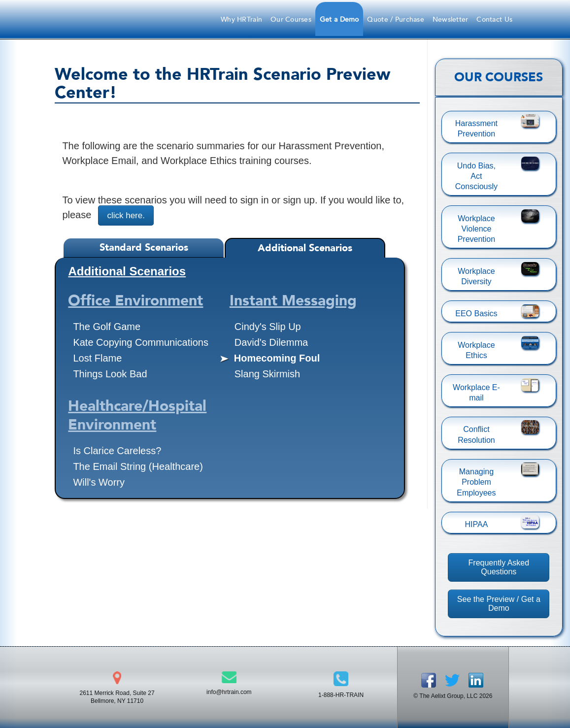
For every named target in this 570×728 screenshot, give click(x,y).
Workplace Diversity (476, 276)
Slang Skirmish (267, 374)
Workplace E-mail (476, 393)
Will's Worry (99, 482)
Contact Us (494, 19)
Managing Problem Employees (476, 482)
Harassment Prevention (476, 129)
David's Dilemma (271, 342)
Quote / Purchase (395, 19)
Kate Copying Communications (141, 342)
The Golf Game (107, 327)
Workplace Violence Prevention (477, 229)
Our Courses (291, 19)
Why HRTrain (241, 19)
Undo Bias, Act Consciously (476, 176)
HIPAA (477, 524)
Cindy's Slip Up (268, 327)
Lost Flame (97, 358)
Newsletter (451, 19)
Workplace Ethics (476, 350)
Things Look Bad (110, 374)
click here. (126, 215)
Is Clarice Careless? (117, 451)
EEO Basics (476, 314)
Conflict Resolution (476, 434)
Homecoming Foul (277, 358)
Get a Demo (339, 19)
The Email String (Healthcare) (138, 466)
